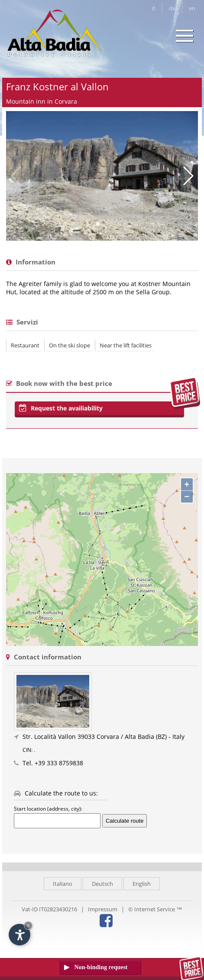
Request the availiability (61, 408)
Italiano (63, 884)
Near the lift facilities (126, 345)
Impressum (103, 909)
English (142, 884)
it (154, 8)
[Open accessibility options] (19, 935)
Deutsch (102, 884)
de (172, 8)
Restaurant (25, 345)
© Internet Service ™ (155, 909)
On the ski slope (70, 345)
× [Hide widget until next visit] (28, 925)
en (192, 8)
